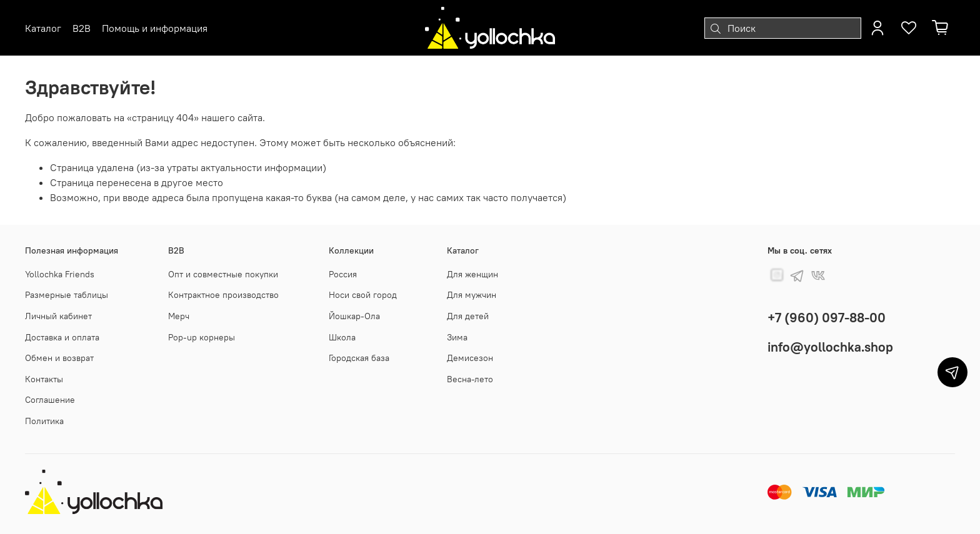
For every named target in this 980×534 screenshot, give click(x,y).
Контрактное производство (223, 295)
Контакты (44, 379)
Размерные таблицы (67, 295)
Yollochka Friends (60, 274)
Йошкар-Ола (354, 316)
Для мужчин (472, 295)
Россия (343, 274)
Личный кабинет (58, 316)
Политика (44, 421)
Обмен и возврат (59, 358)
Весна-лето (470, 379)
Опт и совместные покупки (223, 274)
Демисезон (470, 358)
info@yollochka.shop (830, 347)
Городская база (359, 358)
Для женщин (472, 274)
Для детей (468, 316)
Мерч (179, 316)
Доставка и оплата (62, 337)
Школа (342, 337)
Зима (457, 337)
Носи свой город (363, 295)
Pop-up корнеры (202, 337)
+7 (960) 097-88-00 (827, 318)
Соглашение (50, 400)
